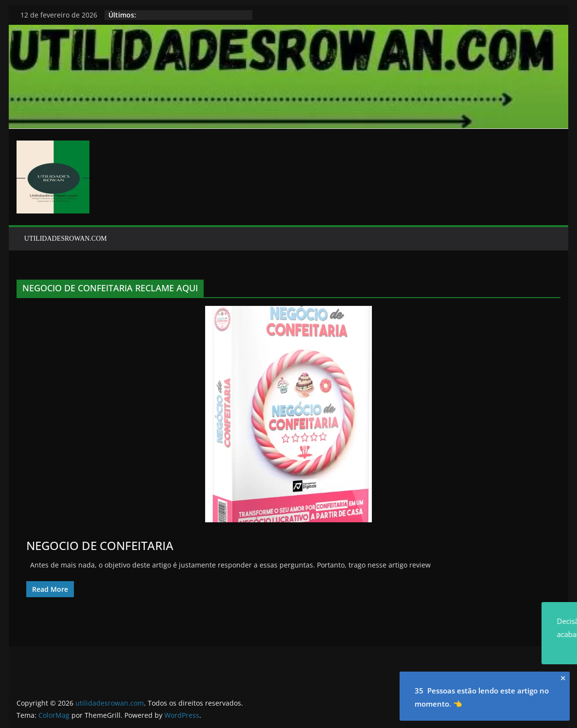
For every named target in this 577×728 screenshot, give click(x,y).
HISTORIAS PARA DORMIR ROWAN (193, 15)
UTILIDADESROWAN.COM (66, 239)
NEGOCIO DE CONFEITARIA (100, 545)
